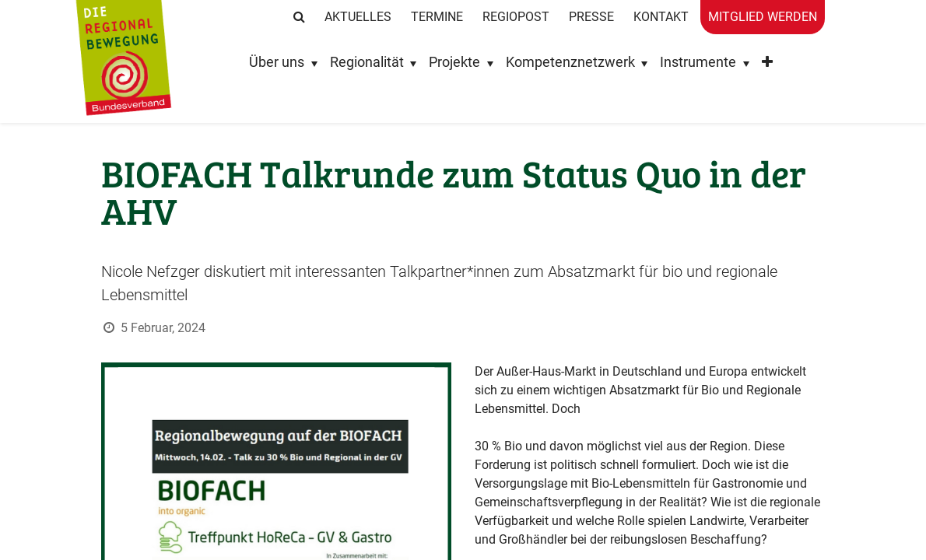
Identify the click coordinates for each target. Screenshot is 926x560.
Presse (591, 17)
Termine (437, 17)
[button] (767, 66)
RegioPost (516, 17)
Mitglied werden (763, 17)
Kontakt (661, 17)
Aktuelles (358, 17)
